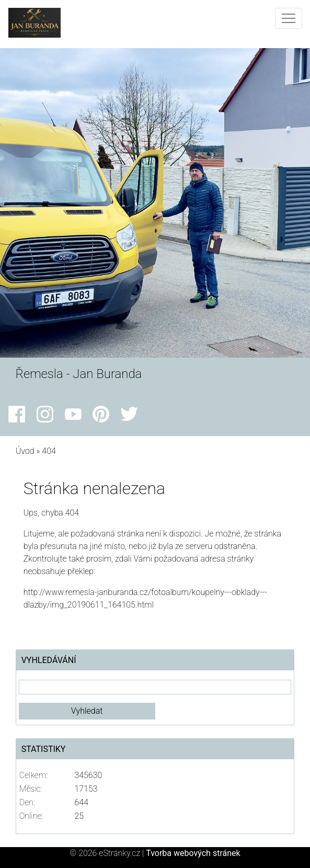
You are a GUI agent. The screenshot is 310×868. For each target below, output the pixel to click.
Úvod (25, 451)
